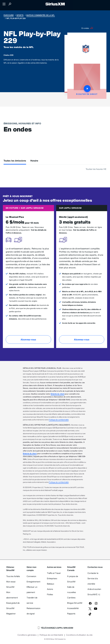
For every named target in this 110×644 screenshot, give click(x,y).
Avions (50, 589)
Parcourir (9, 15)
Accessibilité (73, 608)
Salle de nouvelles (72, 590)
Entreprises (52, 578)
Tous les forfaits (13, 576)
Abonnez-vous (28, 340)
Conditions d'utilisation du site (79, 635)
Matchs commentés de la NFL (41, 15)
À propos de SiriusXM (73, 579)
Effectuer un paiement (32, 590)
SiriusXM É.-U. (94, 594)
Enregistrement (33, 582)
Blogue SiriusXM (75, 603)
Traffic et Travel (54, 573)
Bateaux (51, 584)
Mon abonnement (12, 595)
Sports (20, 15)
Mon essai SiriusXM (11, 584)
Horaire (34, 161)
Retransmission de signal (34, 611)
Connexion (32, 576)
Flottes (50, 594)
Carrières (71, 598)
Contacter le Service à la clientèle (93, 578)
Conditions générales (27, 635)
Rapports (71, 614)
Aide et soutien (94, 589)
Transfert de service (32, 600)
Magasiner (11, 614)
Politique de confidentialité (59, 420)
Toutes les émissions (15, 161)
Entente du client (58, 394)
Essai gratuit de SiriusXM (13, 606)
